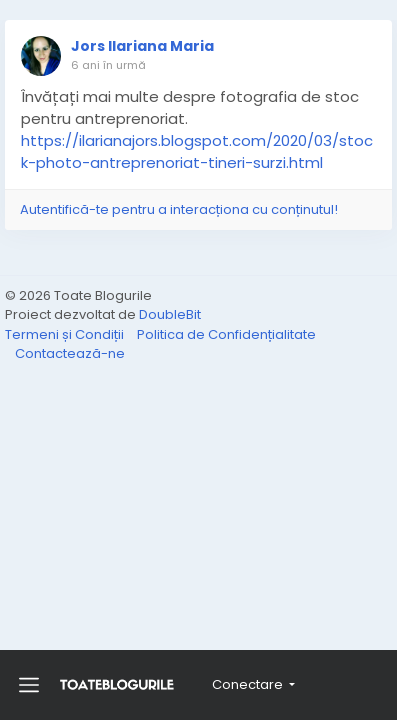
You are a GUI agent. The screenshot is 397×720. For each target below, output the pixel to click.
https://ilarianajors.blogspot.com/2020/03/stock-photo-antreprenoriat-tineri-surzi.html (197, 151)
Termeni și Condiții (66, 334)
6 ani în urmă (108, 65)
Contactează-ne (70, 353)
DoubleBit (170, 314)
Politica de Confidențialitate (226, 334)
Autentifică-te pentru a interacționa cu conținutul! (179, 209)
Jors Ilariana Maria (142, 46)
